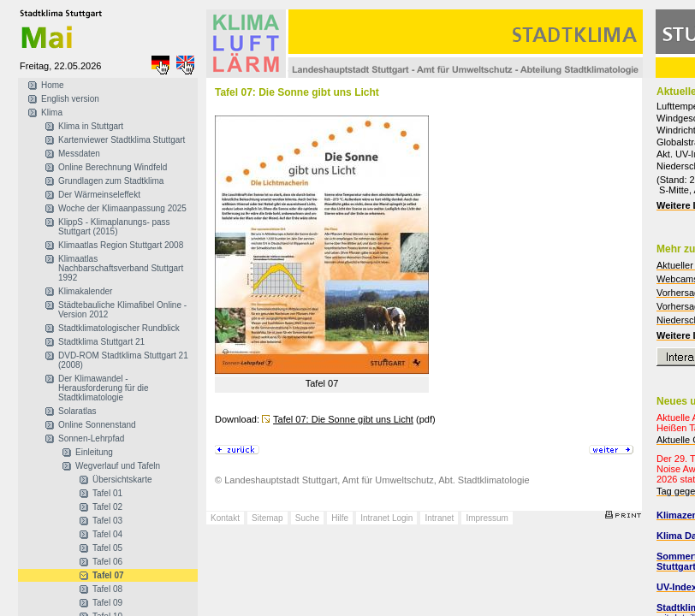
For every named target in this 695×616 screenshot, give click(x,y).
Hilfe (340, 518)
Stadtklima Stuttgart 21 (101, 342)
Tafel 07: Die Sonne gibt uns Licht (343, 419)
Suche (307, 518)
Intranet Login (386, 518)
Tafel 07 (108, 575)
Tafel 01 (107, 493)
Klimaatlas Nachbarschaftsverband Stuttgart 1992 (121, 268)
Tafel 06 (107, 562)
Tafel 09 (107, 603)
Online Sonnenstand (97, 425)
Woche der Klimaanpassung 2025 (122, 208)
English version (70, 99)
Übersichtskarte (122, 480)
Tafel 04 (107, 534)
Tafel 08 (107, 589)
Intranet (439, 518)
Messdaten (79, 154)
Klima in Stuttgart (91, 126)
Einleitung (94, 452)
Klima (52, 113)
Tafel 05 (107, 548)
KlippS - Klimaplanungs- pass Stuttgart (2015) (114, 227)
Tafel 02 (107, 507)
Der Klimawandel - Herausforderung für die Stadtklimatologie (104, 388)
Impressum (487, 518)
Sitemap (267, 518)
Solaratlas (77, 411)
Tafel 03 (107, 521)
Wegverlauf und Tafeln (118, 466)
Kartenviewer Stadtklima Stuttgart (122, 140)
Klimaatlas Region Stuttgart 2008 (121, 245)
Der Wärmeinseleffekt (99, 195)
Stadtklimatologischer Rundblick (119, 328)
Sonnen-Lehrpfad (91, 438)
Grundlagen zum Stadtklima (111, 181)
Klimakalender (85, 291)
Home (53, 85)
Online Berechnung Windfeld (113, 167)
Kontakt (225, 518)
